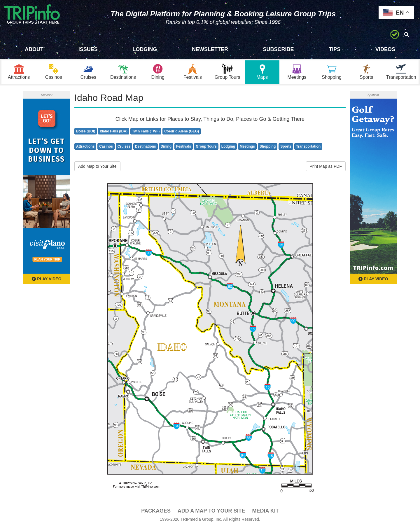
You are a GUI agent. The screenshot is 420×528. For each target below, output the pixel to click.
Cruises (124, 146)
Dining (166, 146)
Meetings (247, 146)
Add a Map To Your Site (211, 511)
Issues (88, 49)
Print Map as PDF (326, 166)
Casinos (106, 146)
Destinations (146, 146)
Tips (335, 49)
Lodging (145, 49)
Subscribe (279, 49)
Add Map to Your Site (97, 166)
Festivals (184, 146)
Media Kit (265, 511)
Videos (385, 49)
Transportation (308, 146)
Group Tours (206, 146)
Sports (286, 146)
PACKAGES (156, 511)
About (34, 49)
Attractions (85, 146)
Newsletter (210, 49)
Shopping (268, 146)
